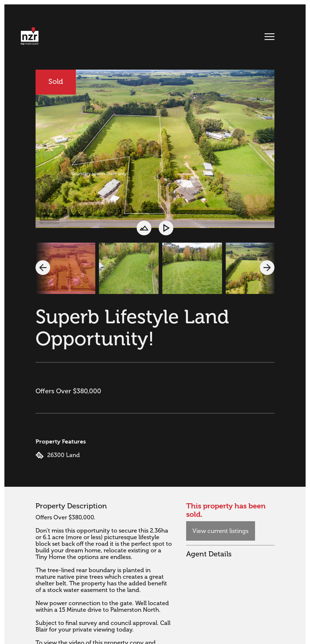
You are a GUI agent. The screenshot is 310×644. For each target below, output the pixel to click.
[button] (43, 268)
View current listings (220, 531)
